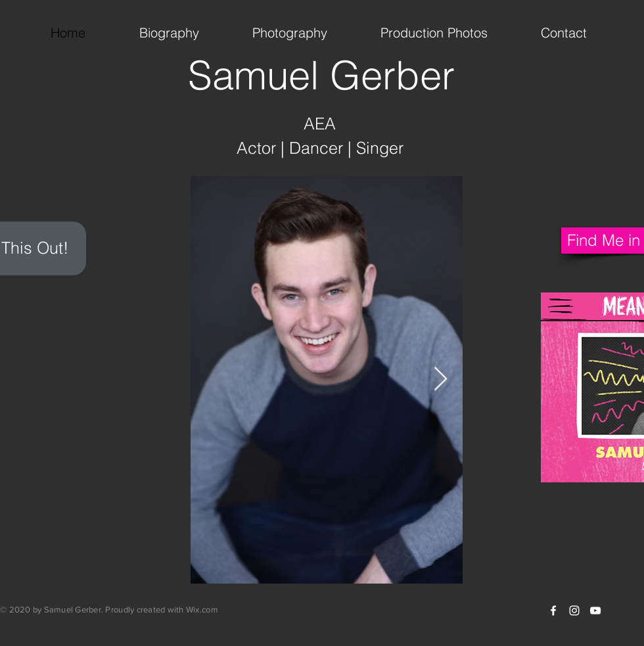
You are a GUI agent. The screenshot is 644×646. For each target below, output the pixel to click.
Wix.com (202, 610)
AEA (320, 124)
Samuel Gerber (321, 75)
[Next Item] (441, 380)
